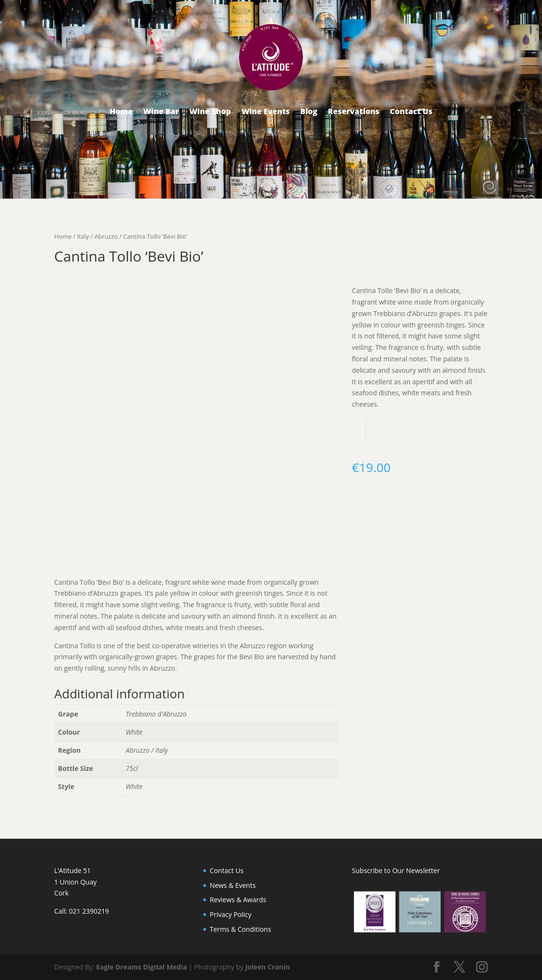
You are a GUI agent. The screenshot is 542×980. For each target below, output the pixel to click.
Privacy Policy (231, 914)
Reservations (354, 111)
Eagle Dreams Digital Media (141, 967)
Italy (83, 236)
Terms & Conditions (241, 929)
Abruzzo (106, 236)
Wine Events (266, 111)
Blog (309, 111)
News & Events (233, 885)
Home (121, 111)
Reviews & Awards (238, 900)
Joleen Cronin (268, 967)
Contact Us (411, 111)
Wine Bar (161, 111)
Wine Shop (210, 111)
